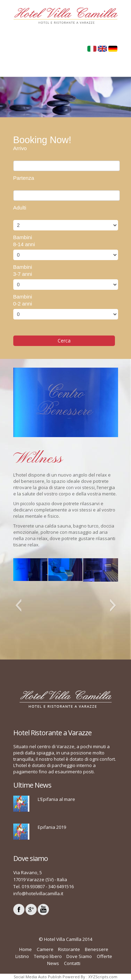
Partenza (24, 178)
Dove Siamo (79, 956)
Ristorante (69, 949)
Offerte (104, 956)
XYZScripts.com (103, 977)
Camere (45, 949)
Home (26, 949)
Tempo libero (48, 956)
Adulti (20, 208)
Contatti (72, 963)
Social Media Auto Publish (38, 977)
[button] (18, 605)
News (53, 963)
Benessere (97, 949)
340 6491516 (61, 886)
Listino (22, 956)
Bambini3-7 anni (23, 270)
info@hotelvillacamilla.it (38, 893)
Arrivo (20, 148)
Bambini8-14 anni (24, 241)
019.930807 (33, 886)
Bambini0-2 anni (23, 300)
